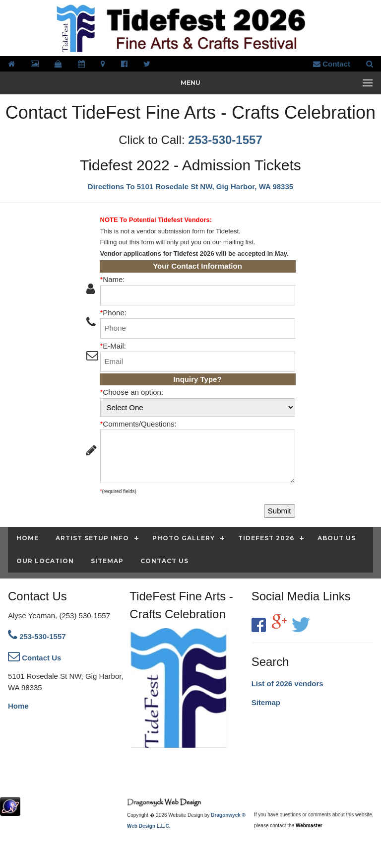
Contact (332, 64)
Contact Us (34, 658)
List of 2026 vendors (287, 684)
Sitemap (266, 702)
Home (18, 706)
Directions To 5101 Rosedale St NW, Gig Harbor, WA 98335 (190, 186)
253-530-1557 (225, 140)
